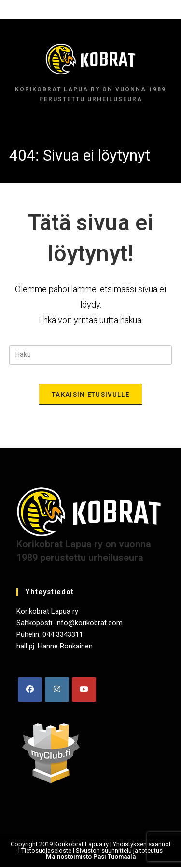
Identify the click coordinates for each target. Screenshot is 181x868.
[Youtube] (84, 690)
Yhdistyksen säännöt (142, 844)
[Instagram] (57, 690)
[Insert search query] (91, 355)
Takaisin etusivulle (90, 394)
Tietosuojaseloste (46, 850)
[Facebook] (30, 690)
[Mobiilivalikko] (90, 9)
